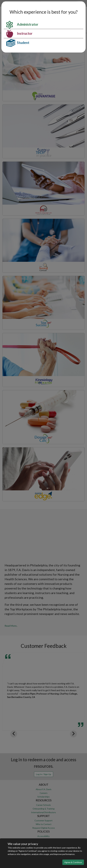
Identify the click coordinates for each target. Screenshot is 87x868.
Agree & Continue (73, 862)
